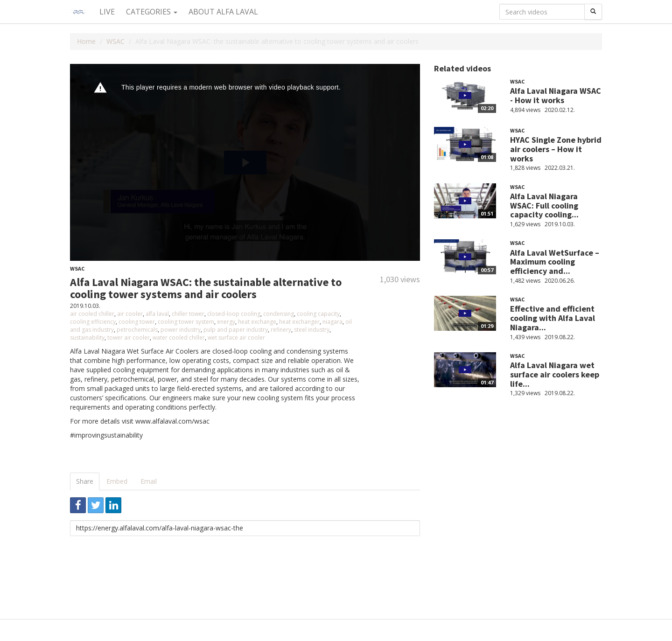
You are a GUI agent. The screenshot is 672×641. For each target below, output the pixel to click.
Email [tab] (149, 481)
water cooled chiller (179, 338)
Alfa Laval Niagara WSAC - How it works (556, 95)
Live (107, 12)
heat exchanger (299, 322)
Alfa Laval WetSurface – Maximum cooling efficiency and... (555, 262)
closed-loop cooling (234, 314)
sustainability (87, 338)
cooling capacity (318, 314)
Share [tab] (85, 481)
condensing (279, 314)
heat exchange (257, 322)
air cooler (130, 314)
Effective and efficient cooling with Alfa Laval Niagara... (553, 318)
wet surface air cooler (236, 338)
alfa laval (157, 314)
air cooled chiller (92, 314)
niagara (332, 322)
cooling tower (137, 322)
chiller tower (188, 314)
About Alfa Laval (223, 12)
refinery (281, 330)
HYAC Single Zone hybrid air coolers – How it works (556, 149)
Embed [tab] (117, 481)
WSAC (115, 41)
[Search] (593, 12)
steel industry (312, 330)
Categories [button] (152, 12)
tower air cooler (129, 338)
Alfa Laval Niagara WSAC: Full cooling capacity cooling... (544, 206)
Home (86, 41)
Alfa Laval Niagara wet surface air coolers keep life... (555, 374)
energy (226, 322)
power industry (181, 330)
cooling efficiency (93, 322)
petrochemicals (137, 330)
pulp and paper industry (236, 330)
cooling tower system (186, 322)
